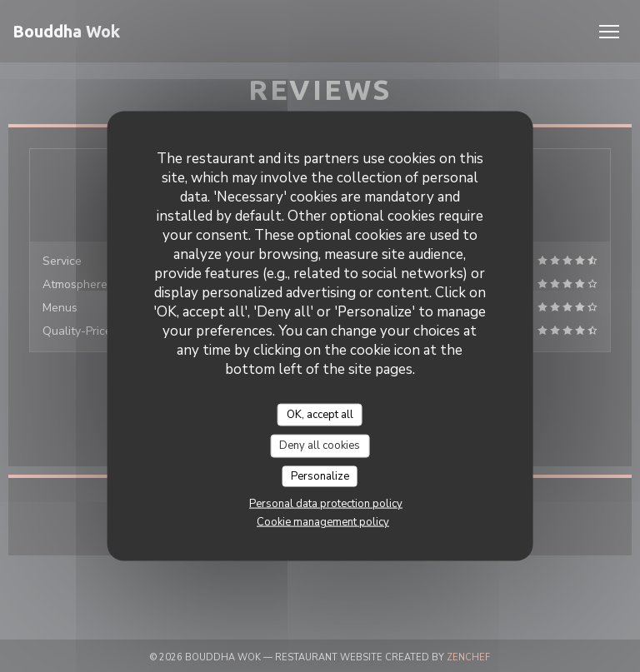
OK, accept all (320, 414)
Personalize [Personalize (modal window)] (320, 475)
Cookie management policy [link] (323, 522)
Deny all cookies (320, 446)
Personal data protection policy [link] (326, 504)
